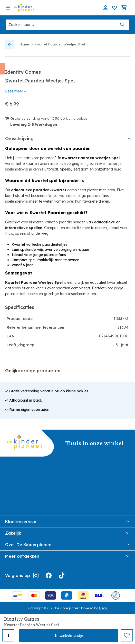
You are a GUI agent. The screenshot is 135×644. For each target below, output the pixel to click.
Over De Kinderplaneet (67, 545)
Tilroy (103, 608)
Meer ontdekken (67, 556)
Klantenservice (67, 522)
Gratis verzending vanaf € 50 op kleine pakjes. (49, 118)
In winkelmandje (69, 636)
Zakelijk (67, 533)
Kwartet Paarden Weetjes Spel (60, 44)
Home (24, 44)
